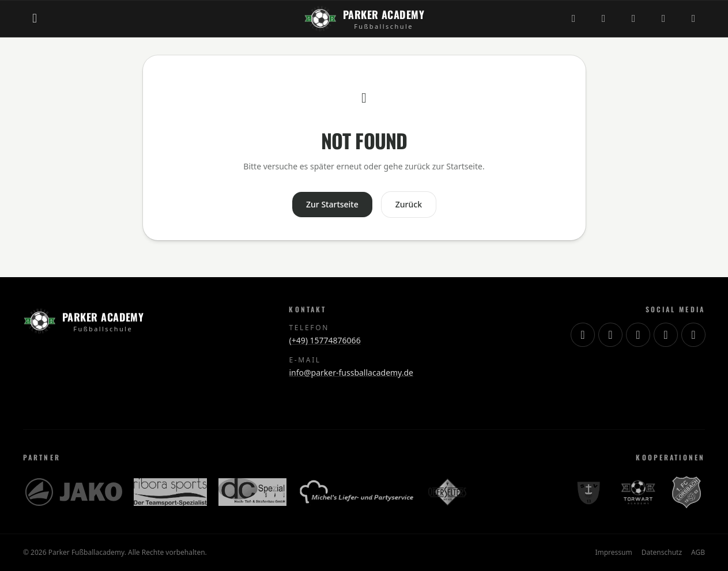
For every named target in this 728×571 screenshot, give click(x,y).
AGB (698, 553)
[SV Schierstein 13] (588, 492)
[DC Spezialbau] (252, 492)
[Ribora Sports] (170, 492)
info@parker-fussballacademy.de (351, 373)
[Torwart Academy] (637, 492)
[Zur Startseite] (364, 18)
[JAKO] (74, 492)
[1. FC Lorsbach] (686, 492)
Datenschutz (662, 553)
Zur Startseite (332, 204)
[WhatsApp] (693, 18)
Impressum (613, 553)
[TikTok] (603, 18)
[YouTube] (633, 18)
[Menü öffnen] (35, 18)
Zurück (409, 204)
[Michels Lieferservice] (357, 492)
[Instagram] (574, 18)
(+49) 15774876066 (325, 340)
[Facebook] (663, 18)
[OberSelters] (447, 492)
